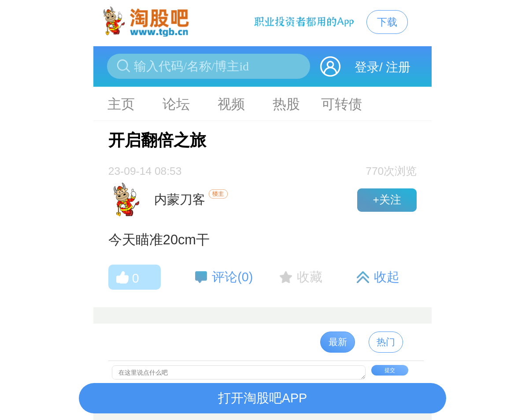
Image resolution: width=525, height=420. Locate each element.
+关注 (387, 200)
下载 (387, 22)
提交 (390, 370)
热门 (386, 342)
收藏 (310, 277)
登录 (367, 67)
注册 (398, 67)
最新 (338, 342)
